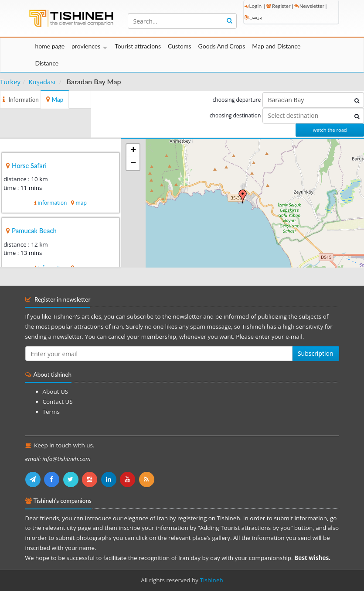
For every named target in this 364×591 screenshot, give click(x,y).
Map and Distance (276, 46)
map (81, 203)
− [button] (133, 164)
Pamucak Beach (34, 230)
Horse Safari (29, 165)
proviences (86, 46)
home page (50, 46)
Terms (51, 412)
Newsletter (309, 6)
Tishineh (212, 580)
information (52, 203)
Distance (47, 63)
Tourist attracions (138, 46)
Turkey (10, 82)
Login (253, 6)
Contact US (58, 402)
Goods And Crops (222, 46)
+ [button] (133, 151)
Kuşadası (42, 82)
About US (56, 392)
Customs (180, 46)
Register (279, 6)
